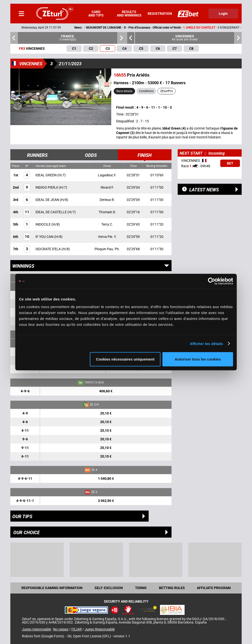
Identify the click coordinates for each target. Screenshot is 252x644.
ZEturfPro (167, 91)
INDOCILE (43, 224)
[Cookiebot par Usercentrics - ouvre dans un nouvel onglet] (212, 281)
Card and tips (96, 14)
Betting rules (172, 588)
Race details (124, 91)
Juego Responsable (100, 629)
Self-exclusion (109, 588)
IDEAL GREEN (46, 175)
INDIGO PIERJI (47, 187)
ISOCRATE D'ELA (48, 249)
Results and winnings (129, 14)
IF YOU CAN (45, 237)
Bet (230, 163)
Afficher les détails (206, 343)
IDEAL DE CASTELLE (51, 212)
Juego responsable (36, 629)
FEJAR (77, 629)
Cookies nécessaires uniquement (125, 359)
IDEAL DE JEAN (48, 200)
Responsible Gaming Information (52, 588)
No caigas (61, 629)
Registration (160, 14)
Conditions (146, 91)
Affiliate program (214, 588)
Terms (141, 588)
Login (223, 14)
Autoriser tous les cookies (198, 359)
